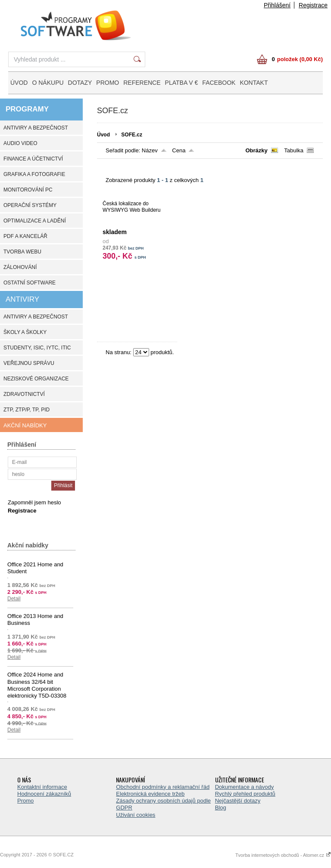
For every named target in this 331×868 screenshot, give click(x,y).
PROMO (108, 83)
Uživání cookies (136, 815)
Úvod (103, 135)
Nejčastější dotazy (238, 801)
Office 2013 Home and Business (35, 619)
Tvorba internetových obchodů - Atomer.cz (283, 855)
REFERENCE (142, 83)
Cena (179, 150)
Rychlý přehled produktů (245, 794)
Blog (221, 808)
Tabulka (294, 150)
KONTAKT (254, 83)
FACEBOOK (219, 83)
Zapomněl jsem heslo (34, 502)
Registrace (313, 5)
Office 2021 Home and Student (35, 568)
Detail (14, 599)
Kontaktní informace (42, 787)
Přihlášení (277, 5)
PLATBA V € (182, 83)
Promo (25, 801)
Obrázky (256, 150)
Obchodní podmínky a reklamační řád (163, 787)
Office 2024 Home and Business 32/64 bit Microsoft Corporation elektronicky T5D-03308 (37, 685)
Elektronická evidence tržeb (150, 794)
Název (150, 150)
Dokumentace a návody (245, 787)
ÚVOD (19, 83)
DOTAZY (80, 83)
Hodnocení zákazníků (44, 794)
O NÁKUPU (48, 83)
